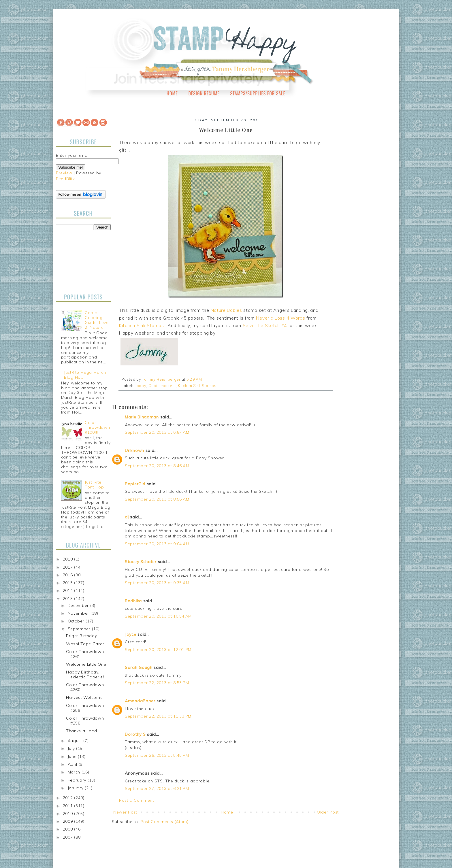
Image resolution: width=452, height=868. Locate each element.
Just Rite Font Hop (94, 485)
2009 (69, 821)
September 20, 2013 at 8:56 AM (157, 499)
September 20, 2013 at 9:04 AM (157, 544)
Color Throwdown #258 (85, 721)
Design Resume (204, 93)
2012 (69, 798)
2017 (69, 567)
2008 (69, 829)
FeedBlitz (65, 179)
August (76, 741)
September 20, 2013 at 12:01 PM (158, 650)
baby (142, 386)
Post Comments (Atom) (164, 822)
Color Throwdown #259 (85, 708)
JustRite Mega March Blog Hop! (85, 375)
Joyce (131, 634)
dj (127, 517)
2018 (69, 559)
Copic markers (162, 386)
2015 (69, 583)
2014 (69, 590)
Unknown (134, 450)
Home (172, 93)
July (72, 748)
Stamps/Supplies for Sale (258, 93)
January (76, 788)
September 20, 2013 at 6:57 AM (157, 432)
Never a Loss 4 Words (280, 318)
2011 (69, 806)
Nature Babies (226, 310)
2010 (69, 814)
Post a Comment (136, 800)
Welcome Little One (86, 664)
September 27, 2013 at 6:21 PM (157, 788)
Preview (64, 173)
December (79, 605)
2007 (69, 837)
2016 (69, 575)
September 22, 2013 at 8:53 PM (157, 683)
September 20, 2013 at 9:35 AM (157, 583)
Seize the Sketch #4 (265, 325)
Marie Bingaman (142, 417)
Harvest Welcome (84, 697)
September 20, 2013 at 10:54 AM (158, 616)
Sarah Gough (139, 667)
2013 (69, 599)
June (73, 756)
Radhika (133, 601)
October (77, 621)
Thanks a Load (82, 731)
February (78, 780)
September (80, 629)
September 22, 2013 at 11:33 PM (158, 716)
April (73, 764)
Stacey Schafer (141, 562)
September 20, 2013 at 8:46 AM (157, 466)
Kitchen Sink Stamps (141, 325)
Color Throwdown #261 (85, 654)
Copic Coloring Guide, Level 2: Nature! (97, 320)
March (75, 772)
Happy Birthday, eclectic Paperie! (85, 674)
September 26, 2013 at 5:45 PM (157, 755)
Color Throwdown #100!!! (97, 427)
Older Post (328, 812)
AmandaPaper (140, 701)
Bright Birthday (82, 636)
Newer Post (125, 812)
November (79, 613)
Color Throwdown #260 (85, 687)
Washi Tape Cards (85, 644)
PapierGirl (135, 484)
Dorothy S (135, 734)
